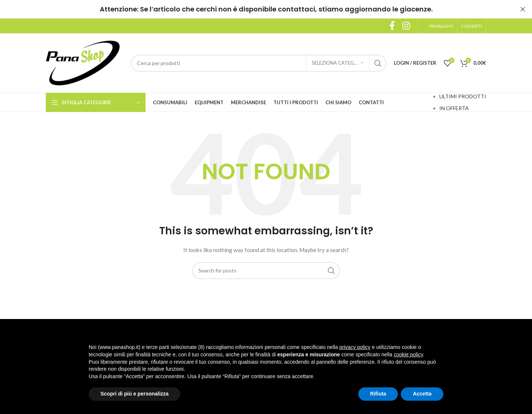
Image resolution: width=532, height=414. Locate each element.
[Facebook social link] (392, 26)
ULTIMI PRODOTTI (463, 96)
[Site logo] (83, 62)
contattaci (296, 9)
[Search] (259, 63)
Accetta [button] (422, 394)
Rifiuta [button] (378, 394)
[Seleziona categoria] (338, 63)
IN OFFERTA (454, 108)
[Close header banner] (523, 9)
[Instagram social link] (406, 26)
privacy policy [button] (355, 347)
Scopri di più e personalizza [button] (134, 394)
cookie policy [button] (408, 354)
